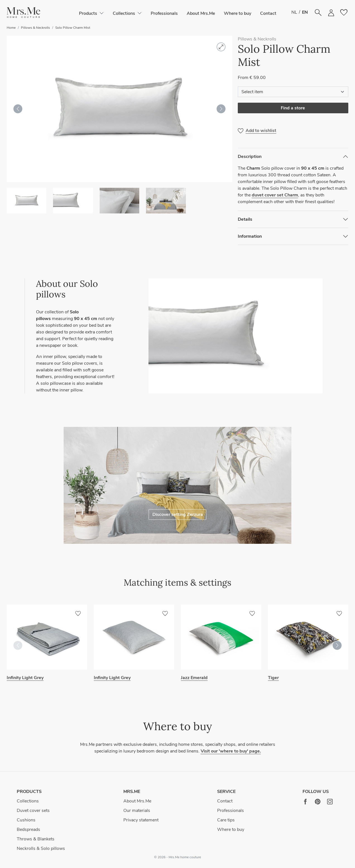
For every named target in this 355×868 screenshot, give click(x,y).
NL (294, 12)
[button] (23, 13)
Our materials (137, 811)
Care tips (226, 820)
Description (250, 157)
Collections (28, 801)
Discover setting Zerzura (178, 514)
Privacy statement (141, 820)
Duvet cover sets (33, 811)
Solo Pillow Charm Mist (73, 28)
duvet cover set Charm (275, 195)
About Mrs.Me (201, 13)
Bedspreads (28, 829)
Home (11, 28)
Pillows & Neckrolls (35, 28)
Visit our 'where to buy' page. (231, 751)
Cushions (26, 820)
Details (245, 219)
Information (250, 236)
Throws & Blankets (36, 839)
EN (305, 12)
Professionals (164, 13)
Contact (268, 13)
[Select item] (293, 92)
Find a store (293, 108)
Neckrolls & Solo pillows (41, 848)
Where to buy (238, 13)
